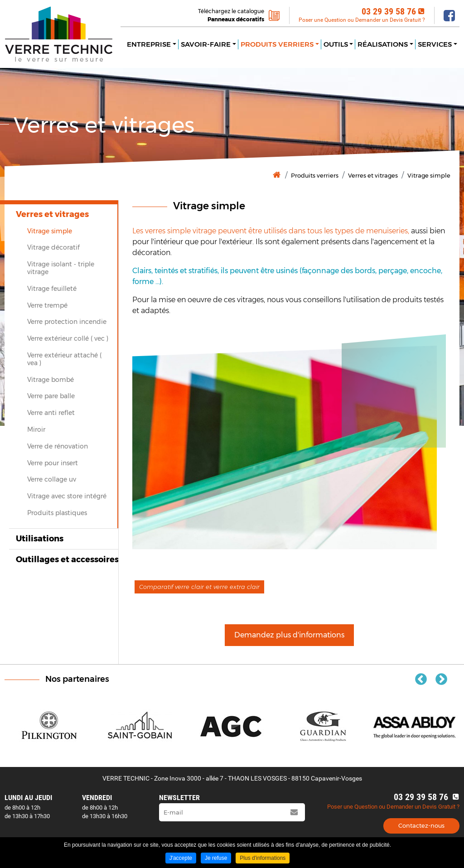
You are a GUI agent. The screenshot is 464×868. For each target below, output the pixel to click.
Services (435, 44)
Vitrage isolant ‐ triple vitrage (61, 268)
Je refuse (216, 858)
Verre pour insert (53, 463)
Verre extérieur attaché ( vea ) (64, 359)
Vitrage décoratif (53, 247)
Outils (336, 44)
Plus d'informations (263, 858)
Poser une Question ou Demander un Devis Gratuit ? (362, 20)
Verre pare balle (51, 396)
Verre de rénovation (58, 446)
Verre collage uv (52, 479)
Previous (421, 680)
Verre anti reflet (51, 413)
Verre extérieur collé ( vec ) (68, 338)
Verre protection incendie (67, 322)
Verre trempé (47, 305)
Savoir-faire (206, 44)
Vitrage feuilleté (52, 289)
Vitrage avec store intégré (67, 496)
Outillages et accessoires (67, 559)
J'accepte (181, 858)
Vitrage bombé (51, 380)
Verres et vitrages (373, 175)
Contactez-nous (421, 825)
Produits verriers (277, 44)
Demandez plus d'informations (289, 635)
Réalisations (383, 44)
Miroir (36, 429)
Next (441, 680)
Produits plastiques (57, 513)
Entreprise (149, 44)
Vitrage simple (429, 175)
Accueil (277, 175)
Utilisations (40, 539)
